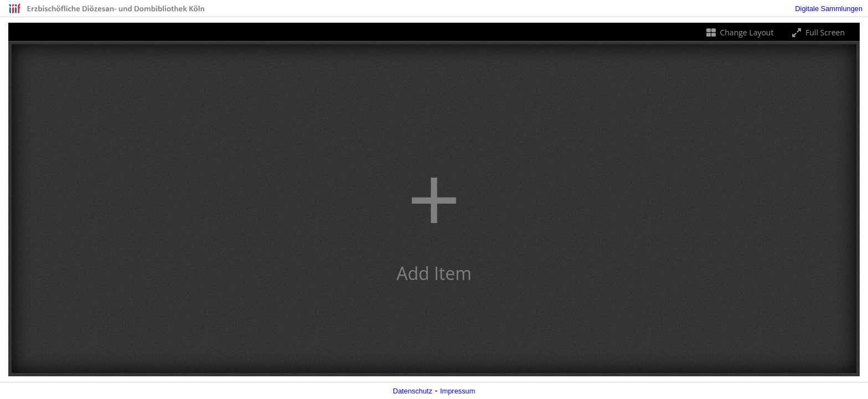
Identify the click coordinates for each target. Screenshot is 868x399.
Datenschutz (413, 391)
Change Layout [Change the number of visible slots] (739, 32)
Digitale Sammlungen (829, 9)
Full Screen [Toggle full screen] (817, 32)
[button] (434, 209)
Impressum (458, 391)
